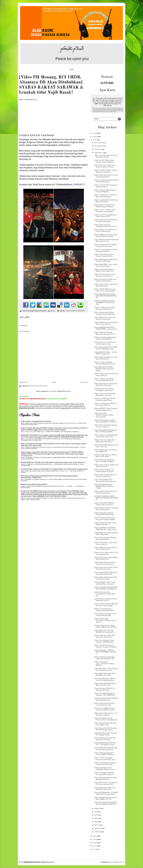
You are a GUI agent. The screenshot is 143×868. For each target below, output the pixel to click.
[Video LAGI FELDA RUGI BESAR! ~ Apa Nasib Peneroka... (106, 699)
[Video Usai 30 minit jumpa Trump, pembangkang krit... (106, 554)
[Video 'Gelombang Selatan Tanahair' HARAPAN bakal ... (105, 641)
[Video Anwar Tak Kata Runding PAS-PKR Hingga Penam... (105, 729)
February (98, 829)
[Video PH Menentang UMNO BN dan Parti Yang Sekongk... (106, 605)
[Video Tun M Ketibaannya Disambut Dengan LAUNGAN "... (106, 646)
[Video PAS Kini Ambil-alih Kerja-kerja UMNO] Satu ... (106, 724)
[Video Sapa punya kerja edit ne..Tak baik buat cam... (104, 704)
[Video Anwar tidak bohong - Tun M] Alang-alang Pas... (106, 714)
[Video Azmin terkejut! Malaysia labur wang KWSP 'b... (105, 539)
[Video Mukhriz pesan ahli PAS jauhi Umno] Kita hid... (105, 739)
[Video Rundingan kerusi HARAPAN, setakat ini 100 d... (105, 769)
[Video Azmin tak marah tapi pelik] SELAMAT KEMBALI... (104, 461)
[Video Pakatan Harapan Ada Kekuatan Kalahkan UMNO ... (105, 519)
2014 (94, 843)
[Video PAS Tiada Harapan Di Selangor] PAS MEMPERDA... (105, 694)
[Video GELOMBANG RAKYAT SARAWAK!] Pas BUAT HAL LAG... (104, 303)
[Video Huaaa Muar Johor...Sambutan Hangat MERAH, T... (104, 664)
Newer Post (23, 383)
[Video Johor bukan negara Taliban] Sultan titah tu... (104, 255)
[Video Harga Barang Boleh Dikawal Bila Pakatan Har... (104, 514)
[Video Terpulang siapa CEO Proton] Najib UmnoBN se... (105, 754)
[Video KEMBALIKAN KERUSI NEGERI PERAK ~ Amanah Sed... (106, 328)
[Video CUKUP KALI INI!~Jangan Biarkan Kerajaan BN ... (105, 171)
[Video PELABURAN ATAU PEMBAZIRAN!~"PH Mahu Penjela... (104, 486)
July (96, 812)
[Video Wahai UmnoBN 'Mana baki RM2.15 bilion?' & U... (106, 241)
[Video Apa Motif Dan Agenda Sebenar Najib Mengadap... (105, 679)
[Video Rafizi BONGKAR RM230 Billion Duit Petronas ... (105, 685)
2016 (94, 836)
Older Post (85, 383)
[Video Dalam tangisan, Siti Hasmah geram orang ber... (104, 471)
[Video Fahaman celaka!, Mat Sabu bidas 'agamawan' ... (105, 636)
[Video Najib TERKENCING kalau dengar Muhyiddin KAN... (105, 573)
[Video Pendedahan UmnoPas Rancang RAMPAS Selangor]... (106, 421)
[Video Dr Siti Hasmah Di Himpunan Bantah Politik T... (105, 610)
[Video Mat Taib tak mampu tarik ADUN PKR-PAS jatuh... (106, 385)
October (98, 149)
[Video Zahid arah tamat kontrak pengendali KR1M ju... (106, 176)
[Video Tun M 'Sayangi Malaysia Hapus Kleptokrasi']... (105, 216)
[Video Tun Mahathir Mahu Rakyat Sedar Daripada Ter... (106, 181)
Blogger (68, 391)
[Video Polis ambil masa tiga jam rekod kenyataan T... (105, 426)
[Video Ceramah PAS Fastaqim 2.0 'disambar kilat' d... (106, 186)
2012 (94, 849)
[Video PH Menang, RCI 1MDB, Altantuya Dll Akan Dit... (105, 309)
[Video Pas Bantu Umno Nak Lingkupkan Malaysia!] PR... (105, 658)
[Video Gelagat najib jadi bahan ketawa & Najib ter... (105, 191)
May (96, 819)
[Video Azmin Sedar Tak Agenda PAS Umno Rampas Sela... (105, 784)
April (96, 822)
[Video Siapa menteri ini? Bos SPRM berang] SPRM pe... (105, 206)
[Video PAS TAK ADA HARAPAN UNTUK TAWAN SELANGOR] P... (106, 803)
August (97, 809)
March (97, 825)
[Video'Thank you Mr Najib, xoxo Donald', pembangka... (106, 476)
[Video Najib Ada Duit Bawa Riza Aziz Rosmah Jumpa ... (106, 549)
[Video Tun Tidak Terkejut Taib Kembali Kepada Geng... (105, 400)
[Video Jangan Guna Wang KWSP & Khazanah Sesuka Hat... (106, 436)
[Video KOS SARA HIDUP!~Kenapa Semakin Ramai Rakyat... (104, 415)
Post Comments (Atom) (39, 386)
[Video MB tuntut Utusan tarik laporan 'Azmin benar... (105, 319)
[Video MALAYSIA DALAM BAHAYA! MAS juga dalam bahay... (104, 369)
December (98, 143)
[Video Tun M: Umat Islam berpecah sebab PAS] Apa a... (105, 759)
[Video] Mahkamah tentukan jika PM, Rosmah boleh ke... (106, 323)
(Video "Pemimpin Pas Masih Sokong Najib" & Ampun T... (104, 774)
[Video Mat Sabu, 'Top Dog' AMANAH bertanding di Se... (105, 631)
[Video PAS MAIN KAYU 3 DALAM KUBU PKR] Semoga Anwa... (106, 794)
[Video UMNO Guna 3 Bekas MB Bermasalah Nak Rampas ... (105, 236)
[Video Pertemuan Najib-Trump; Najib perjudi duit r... (105, 524)
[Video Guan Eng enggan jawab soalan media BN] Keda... (105, 338)
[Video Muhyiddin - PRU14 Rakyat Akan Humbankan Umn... (106, 670)
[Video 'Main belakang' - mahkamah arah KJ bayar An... (105, 226)
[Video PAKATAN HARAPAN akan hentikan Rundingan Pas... (106, 749)
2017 (94, 140)
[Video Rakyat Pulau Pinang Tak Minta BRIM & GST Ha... (105, 799)
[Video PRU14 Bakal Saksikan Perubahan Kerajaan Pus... (104, 563)
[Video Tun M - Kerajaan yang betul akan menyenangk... (105, 211)
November (98, 146)
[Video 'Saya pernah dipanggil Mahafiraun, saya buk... (105, 395)
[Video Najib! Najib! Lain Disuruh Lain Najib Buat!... (105, 451)
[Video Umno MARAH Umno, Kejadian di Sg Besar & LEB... (105, 709)
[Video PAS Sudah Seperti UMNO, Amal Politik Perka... (106, 559)
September (99, 153)
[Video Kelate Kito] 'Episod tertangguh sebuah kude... (104, 390)
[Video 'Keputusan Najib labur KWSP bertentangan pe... (105, 441)
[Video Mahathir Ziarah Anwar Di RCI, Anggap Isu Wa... (106, 734)
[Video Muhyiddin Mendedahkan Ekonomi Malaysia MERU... (106, 431)
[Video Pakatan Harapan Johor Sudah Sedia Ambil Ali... (105, 615)
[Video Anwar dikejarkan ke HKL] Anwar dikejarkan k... (106, 358)
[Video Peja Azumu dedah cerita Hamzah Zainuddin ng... (105, 280)
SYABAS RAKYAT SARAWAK (75, 311)
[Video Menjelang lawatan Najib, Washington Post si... (106, 779)
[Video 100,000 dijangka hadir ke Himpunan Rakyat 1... (106, 251)
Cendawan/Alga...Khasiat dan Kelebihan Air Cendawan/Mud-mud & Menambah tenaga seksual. (54, 469)
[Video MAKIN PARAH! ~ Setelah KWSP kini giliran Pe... (106, 353)
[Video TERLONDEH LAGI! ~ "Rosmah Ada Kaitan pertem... (105, 481)
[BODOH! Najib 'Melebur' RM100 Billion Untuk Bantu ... (105, 456)
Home (71, 70)
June (96, 815)
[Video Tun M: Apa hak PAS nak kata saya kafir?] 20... (105, 405)
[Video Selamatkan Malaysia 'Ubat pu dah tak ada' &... (104, 504)
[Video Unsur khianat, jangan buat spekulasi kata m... (106, 466)
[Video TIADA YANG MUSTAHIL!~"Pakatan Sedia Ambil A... (105, 621)
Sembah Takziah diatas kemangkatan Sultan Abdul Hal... (105, 594)
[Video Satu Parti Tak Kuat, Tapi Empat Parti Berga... (105, 156)
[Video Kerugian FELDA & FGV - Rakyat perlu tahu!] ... (105, 689)
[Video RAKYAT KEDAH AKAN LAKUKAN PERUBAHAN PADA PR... (105, 296)
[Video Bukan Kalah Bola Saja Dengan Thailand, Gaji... (105, 789)
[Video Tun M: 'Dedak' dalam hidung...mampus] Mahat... (104, 161)
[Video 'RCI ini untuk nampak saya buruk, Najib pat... (106, 375)
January (97, 832)
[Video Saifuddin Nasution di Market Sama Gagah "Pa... (104, 270)
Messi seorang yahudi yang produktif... (34, 485)
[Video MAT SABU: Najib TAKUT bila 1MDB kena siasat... (105, 675)
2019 (94, 133)
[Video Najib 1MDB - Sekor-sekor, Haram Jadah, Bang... (106, 265)
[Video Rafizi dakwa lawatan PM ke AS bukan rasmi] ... (106, 578)
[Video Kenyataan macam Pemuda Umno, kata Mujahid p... (106, 719)
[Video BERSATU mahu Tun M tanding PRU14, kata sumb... (105, 583)
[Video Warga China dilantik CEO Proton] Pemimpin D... (105, 231)
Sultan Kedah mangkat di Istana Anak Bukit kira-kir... (106, 600)
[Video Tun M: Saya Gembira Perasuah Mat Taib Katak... (104, 380)
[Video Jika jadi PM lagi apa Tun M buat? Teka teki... (106, 446)
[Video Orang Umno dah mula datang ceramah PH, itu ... (105, 275)
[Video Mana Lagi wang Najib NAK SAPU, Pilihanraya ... (106, 534)
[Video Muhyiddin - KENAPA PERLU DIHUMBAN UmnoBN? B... (105, 652)
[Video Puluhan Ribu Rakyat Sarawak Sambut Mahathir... (105, 313)
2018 (94, 137)
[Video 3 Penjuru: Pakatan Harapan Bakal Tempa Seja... (105, 363)
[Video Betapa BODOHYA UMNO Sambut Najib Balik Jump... (106, 348)
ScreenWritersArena (117, 862)
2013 (94, 846)
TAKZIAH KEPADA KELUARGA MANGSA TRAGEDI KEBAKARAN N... (106, 498)
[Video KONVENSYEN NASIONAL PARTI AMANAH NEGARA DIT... (106, 588)
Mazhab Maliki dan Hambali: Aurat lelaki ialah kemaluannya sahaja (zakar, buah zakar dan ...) (53, 463)
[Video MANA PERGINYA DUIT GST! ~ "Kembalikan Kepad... (105, 744)
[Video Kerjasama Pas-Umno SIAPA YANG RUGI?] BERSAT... (106, 626)
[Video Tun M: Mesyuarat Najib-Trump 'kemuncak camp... (105, 764)
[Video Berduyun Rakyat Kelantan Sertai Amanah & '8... (106, 509)
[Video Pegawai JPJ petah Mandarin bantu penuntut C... (105, 333)
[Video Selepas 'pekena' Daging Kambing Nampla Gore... (105, 246)
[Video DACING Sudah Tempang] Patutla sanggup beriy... (106, 409)
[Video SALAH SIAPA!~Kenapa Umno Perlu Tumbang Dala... (105, 290)
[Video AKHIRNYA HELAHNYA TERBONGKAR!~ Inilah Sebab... (106, 529)
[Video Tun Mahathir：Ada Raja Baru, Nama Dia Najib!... (105, 196)
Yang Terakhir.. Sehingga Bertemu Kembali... (36, 422)
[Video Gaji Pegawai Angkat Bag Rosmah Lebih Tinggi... (106, 260)
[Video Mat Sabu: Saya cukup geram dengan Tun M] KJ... (105, 166)
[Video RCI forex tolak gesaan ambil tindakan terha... (105, 343)
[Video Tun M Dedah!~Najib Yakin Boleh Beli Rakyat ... (106, 201)
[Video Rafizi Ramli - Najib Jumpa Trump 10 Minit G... (106, 544)
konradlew (52, 391)
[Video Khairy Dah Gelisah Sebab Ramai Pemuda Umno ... (106, 568)
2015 (94, 839)
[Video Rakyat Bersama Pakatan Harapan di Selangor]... (106, 221)
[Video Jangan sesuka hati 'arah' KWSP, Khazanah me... (106, 492)
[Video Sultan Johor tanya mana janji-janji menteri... (106, 285)
